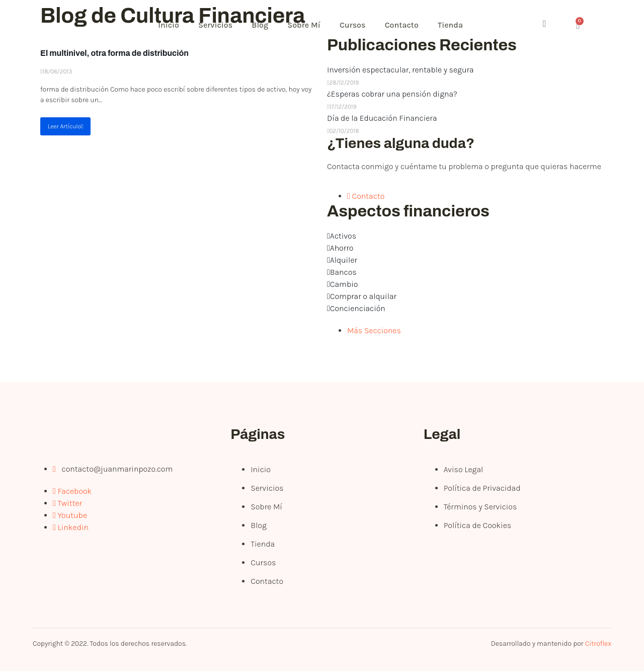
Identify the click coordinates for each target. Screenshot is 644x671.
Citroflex (598, 644)
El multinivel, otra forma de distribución (114, 53)
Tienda (456, 25)
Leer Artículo (65, 126)
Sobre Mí (307, 25)
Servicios (217, 25)
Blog (263, 25)
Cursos (357, 25)
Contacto (407, 25)
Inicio (170, 25)
